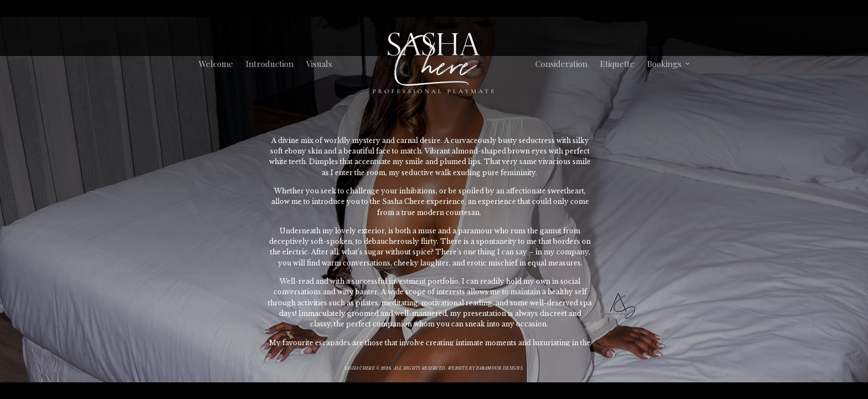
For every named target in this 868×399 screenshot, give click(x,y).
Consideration (561, 64)
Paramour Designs (499, 368)
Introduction (270, 64)
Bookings (664, 64)
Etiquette (617, 64)
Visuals (319, 64)
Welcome (216, 64)
